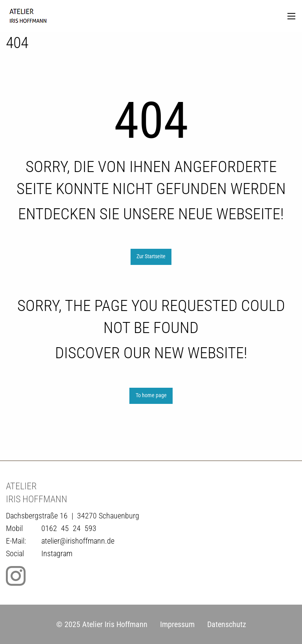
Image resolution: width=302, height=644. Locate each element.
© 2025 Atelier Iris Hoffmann (102, 624)
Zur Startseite (151, 256)
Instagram (57, 553)
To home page (151, 395)
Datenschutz (227, 624)
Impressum (177, 624)
